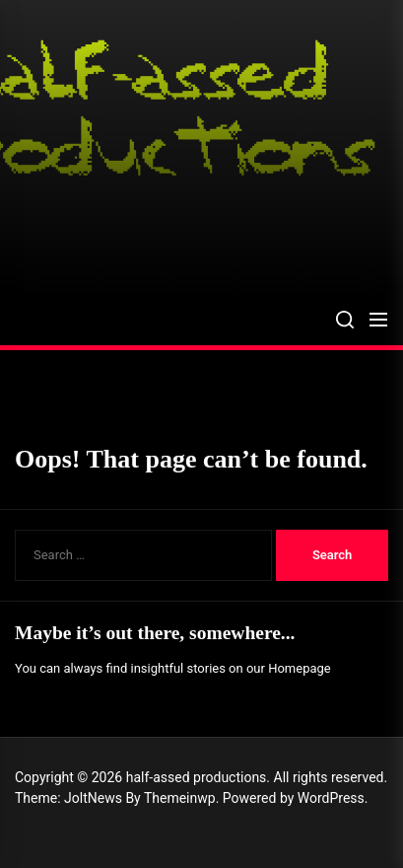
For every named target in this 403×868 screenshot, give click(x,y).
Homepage (300, 668)
